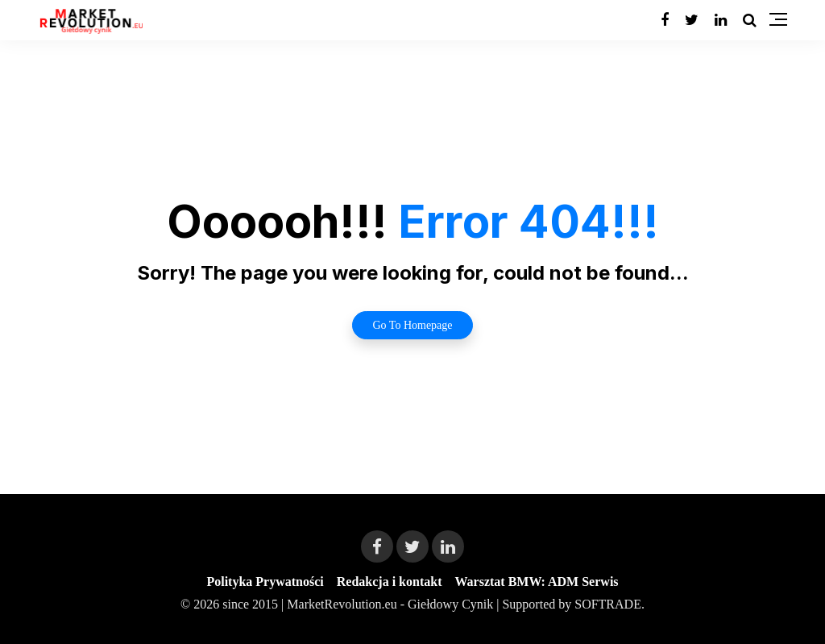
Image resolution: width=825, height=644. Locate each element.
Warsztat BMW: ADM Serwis (536, 582)
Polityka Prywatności (265, 582)
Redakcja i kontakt (390, 582)
